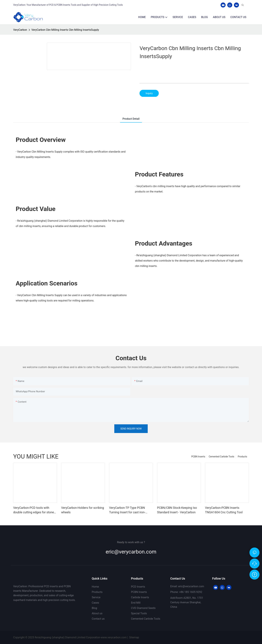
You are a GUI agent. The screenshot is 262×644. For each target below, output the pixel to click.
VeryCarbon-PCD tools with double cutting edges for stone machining (34, 510)
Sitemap (134, 637)
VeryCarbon (20, 30)
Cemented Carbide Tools (221, 457)
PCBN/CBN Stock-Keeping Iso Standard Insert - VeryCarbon (177, 510)
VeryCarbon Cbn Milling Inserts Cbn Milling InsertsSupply (65, 30)
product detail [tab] (131, 119)
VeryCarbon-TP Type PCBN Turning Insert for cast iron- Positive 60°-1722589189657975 (131, 510)
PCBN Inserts (198, 457)
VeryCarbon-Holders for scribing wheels (83, 510)
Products (242, 457)
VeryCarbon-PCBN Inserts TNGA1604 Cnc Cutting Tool (224, 510)
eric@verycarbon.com (131, 552)
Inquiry (149, 93)
